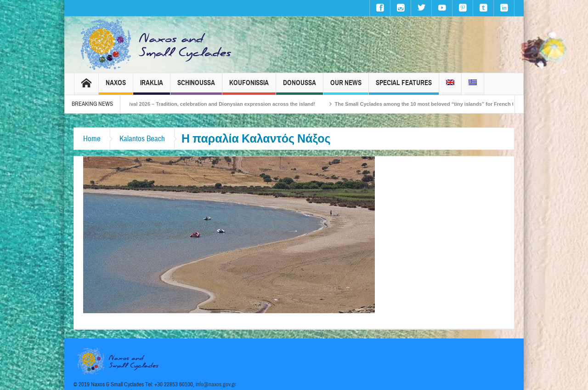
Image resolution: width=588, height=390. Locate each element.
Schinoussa (196, 87)
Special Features (404, 87)
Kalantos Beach (142, 139)
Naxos (116, 87)
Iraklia (152, 87)
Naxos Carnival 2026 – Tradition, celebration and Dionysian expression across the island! (219, 104)
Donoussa (300, 87)
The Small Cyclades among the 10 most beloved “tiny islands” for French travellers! (446, 104)
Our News (346, 87)
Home (92, 139)
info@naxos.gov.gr (216, 384)
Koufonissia (249, 87)
